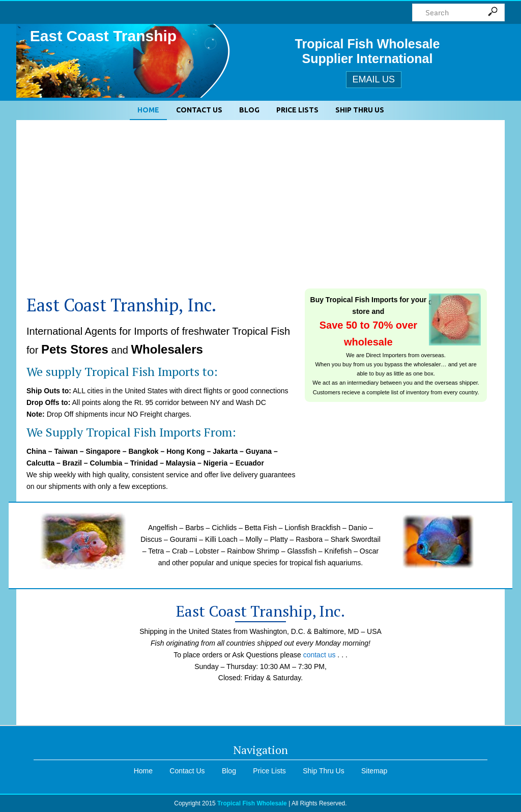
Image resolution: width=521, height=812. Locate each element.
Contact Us (199, 110)
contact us (320, 655)
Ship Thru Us (360, 110)
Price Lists (297, 110)
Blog (249, 110)
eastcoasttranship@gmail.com (261, 705)
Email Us (374, 79)
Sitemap (374, 771)
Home (148, 110)
